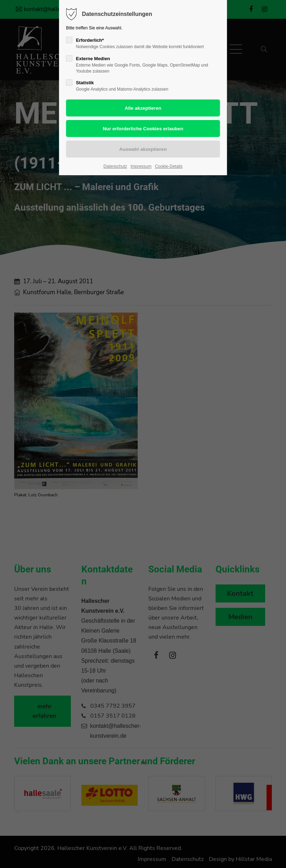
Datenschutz (115, 166)
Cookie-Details (169, 166)
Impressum (141, 166)
